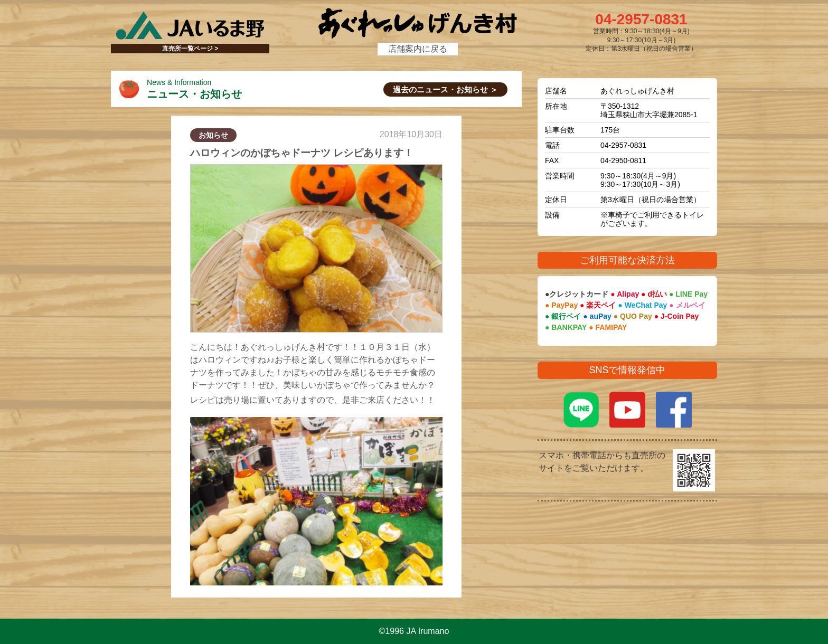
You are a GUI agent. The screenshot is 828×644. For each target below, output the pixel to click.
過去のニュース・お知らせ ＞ (445, 89)
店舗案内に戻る (418, 49)
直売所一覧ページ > (190, 49)
